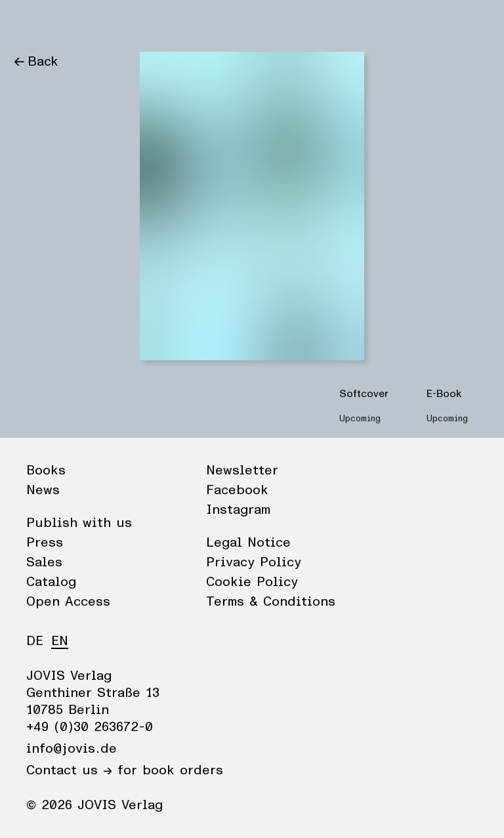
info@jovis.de (72, 749)
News (81, 23)
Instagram (238, 510)
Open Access (68, 602)
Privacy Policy (254, 562)
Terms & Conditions (271, 602)
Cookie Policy (252, 582)
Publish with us (79, 523)
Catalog (51, 582)
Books (32, 23)
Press (45, 543)
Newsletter (242, 471)
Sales (44, 562)
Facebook (237, 490)
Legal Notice (248, 543)
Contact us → (69, 770)
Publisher (138, 23)
